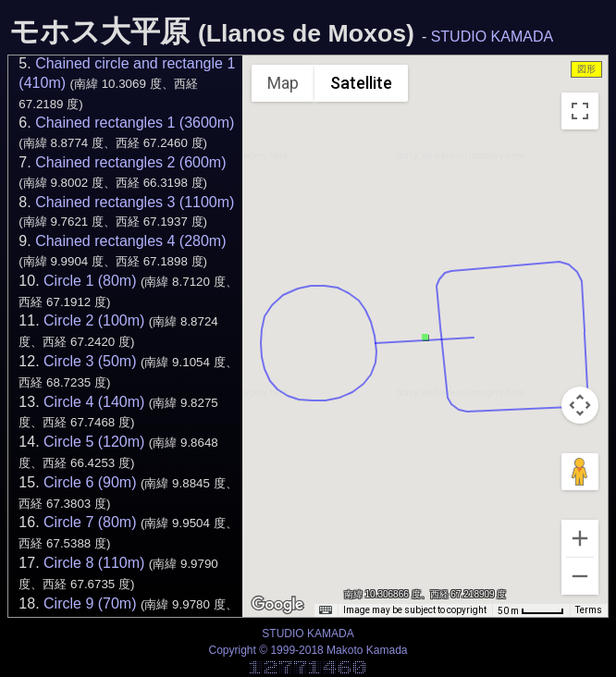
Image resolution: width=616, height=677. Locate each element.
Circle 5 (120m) (94, 442)
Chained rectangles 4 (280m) (130, 241)
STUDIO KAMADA (492, 37)
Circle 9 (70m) (90, 603)
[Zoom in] (580, 538)
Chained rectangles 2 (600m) (130, 162)
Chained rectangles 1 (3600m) (135, 123)
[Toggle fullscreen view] (580, 111)
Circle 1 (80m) (90, 281)
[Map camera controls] (580, 405)
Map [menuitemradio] (283, 83)
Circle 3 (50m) (90, 361)
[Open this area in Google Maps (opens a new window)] (277, 605)
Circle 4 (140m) (94, 402)
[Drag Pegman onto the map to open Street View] (580, 472)
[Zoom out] (580, 576)
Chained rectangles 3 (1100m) (135, 202)
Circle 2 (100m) (94, 320)
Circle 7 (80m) (90, 522)
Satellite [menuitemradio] (361, 83)
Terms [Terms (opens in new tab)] (589, 610)
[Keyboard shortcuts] (326, 610)
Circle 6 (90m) (90, 482)
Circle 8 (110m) (94, 563)
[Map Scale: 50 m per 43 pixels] (531, 610)
